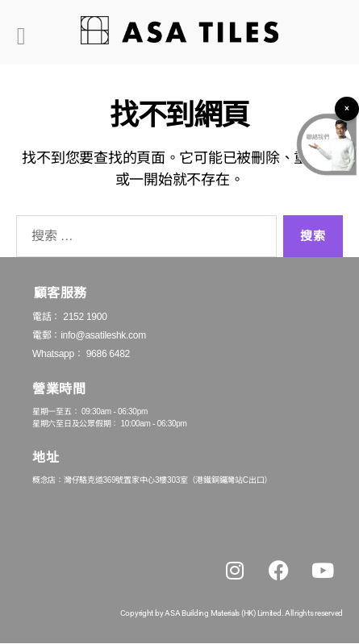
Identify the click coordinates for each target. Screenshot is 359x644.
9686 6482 (108, 354)
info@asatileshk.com (103, 335)
